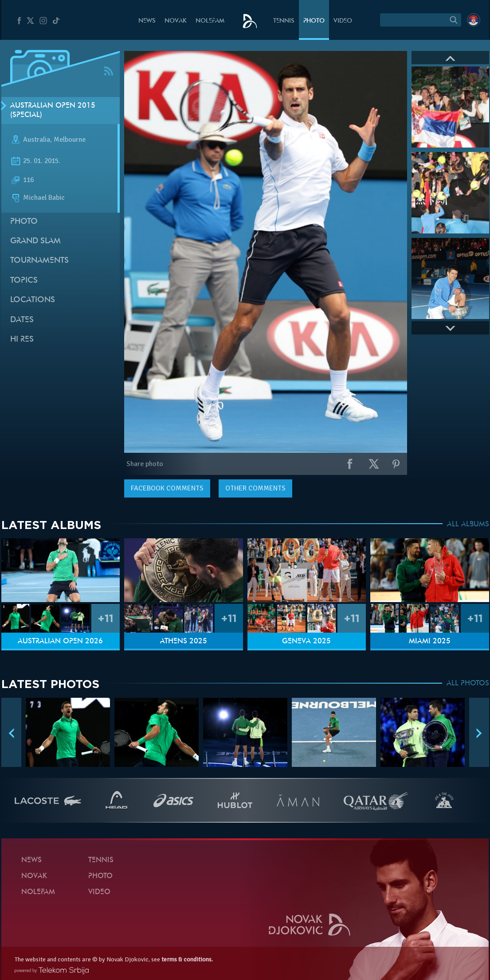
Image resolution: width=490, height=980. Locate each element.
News (147, 21)
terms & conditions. (187, 959)
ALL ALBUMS (468, 525)
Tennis (284, 21)
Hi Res (22, 340)
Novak (176, 21)
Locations (33, 300)
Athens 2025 (184, 642)
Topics (24, 281)
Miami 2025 (430, 642)
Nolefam (210, 21)
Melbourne (70, 140)
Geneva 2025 (306, 642)
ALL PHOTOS (468, 684)
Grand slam (35, 241)
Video (343, 21)
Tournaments (39, 261)
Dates (22, 320)
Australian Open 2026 (60, 642)
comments (167, 488)
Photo (314, 21)
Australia (37, 140)
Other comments (255, 488)
